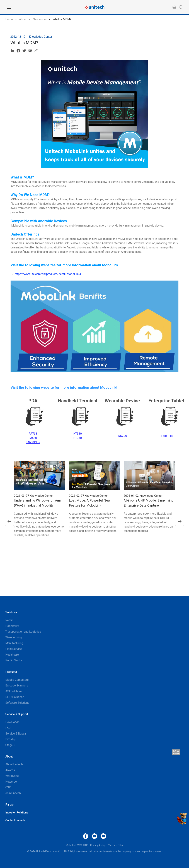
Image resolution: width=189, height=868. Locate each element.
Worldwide (12, 776)
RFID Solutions (15, 697)
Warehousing (14, 637)
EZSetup (11, 739)
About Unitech (14, 764)
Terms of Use (116, 845)
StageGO (11, 745)
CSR (8, 787)
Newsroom (40, 19)
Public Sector (14, 660)
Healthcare (12, 655)
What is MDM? (62, 19)
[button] (9, 521)
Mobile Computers (17, 680)
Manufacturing (14, 643)
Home (9, 19)
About (23, 19)
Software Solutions (17, 703)
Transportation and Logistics (23, 632)
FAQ (8, 728)
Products (11, 672)
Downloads (12, 722)
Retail (9, 620)
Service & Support (17, 714)
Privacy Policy (98, 845)
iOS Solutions (14, 691)
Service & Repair (16, 734)
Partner (10, 805)
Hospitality (12, 626)
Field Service (14, 649)
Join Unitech (13, 793)
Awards (10, 770)
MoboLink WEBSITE (77, 845)
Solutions (11, 612)
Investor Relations (17, 812)
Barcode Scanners (17, 685)
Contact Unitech (15, 820)
